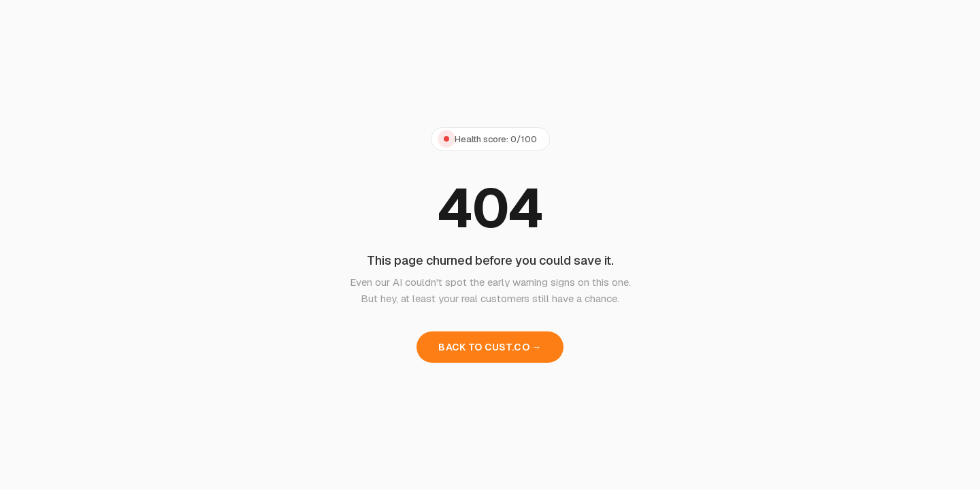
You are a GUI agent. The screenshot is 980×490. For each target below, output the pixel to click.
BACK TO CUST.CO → (490, 347)
